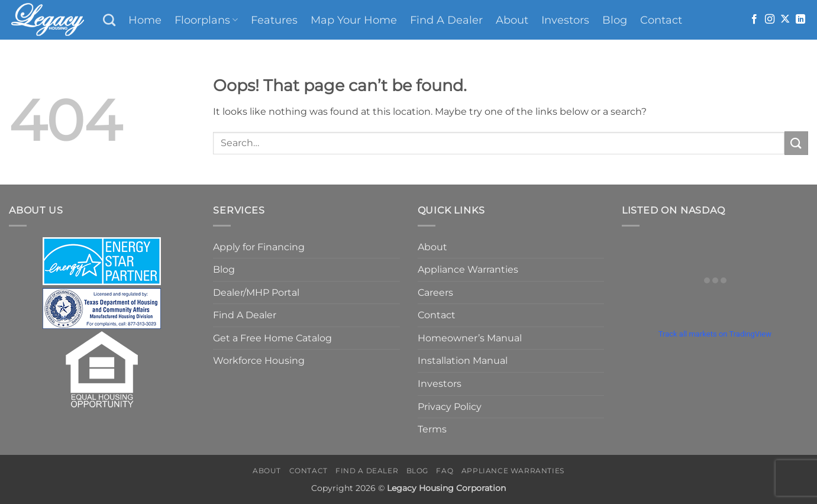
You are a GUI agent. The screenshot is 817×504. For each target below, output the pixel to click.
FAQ (445, 471)
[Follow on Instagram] (770, 20)
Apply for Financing (259, 247)
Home (145, 20)
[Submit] (796, 143)
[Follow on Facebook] (754, 20)
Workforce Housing (259, 361)
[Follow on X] (785, 20)
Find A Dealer (446, 20)
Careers (435, 293)
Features (274, 20)
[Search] (109, 20)
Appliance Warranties (468, 269)
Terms (432, 429)
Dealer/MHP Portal (256, 293)
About (512, 20)
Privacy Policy (450, 407)
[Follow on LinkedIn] (800, 20)
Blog (615, 20)
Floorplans (206, 20)
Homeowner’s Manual (470, 338)
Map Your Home (354, 20)
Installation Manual (463, 361)
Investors (565, 20)
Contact (661, 20)
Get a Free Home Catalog (272, 338)
